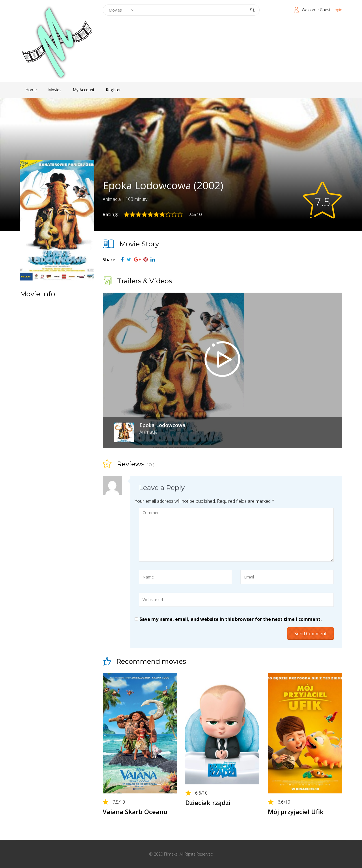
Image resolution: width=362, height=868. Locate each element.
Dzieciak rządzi (208, 802)
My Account (84, 90)
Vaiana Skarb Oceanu (135, 812)
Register (113, 90)
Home (31, 90)
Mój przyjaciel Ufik (296, 812)
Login (337, 10)
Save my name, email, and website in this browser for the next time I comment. (230, 619)
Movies (55, 90)
